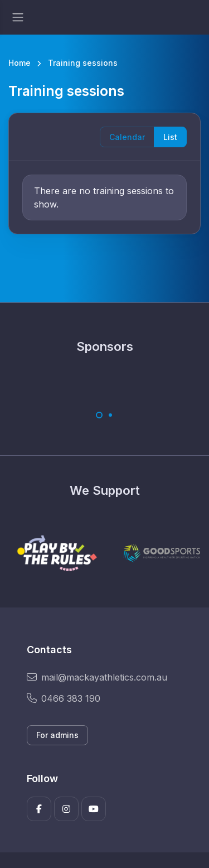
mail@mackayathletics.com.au (97, 677)
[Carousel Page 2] (110, 415)
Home (20, 63)
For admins (57, 735)
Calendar (127, 137)
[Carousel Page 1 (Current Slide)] (99, 415)
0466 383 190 (64, 698)
